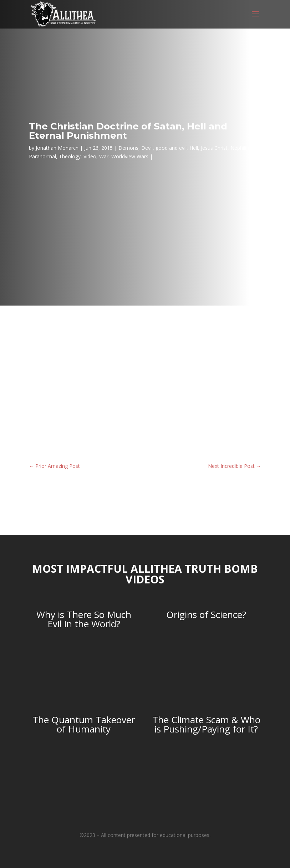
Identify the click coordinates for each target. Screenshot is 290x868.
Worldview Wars (130, 156)
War (104, 156)
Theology (70, 156)
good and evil (171, 148)
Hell (194, 148)
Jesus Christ (214, 148)
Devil (147, 148)
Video (90, 156)
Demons (128, 148)
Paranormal (42, 156)
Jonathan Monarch (57, 148)
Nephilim (241, 148)
